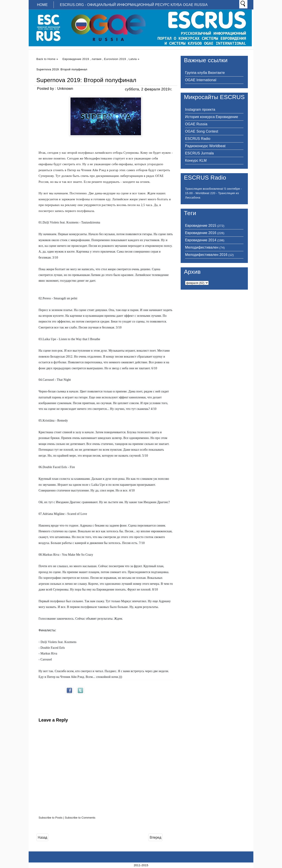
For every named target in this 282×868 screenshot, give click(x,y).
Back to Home (46, 59)
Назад (42, 837)
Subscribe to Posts (50, 818)
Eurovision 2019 (115, 59)
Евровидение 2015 (201, 226)
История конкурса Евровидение (211, 117)
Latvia (133, 59)
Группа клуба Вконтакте (205, 73)
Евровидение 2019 (76, 59)
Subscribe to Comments (80, 818)
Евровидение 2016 (201, 233)
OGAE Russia (196, 124)
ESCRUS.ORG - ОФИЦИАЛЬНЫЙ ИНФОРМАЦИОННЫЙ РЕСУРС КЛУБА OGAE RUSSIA (134, 5)
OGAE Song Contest (202, 131)
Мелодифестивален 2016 (206, 255)
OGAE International (201, 80)
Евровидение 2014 (201, 240)
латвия (96, 59)
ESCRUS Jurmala (199, 153)
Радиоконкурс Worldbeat (205, 146)
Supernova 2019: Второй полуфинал (86, 80)
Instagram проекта (200, 110)
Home (42, 5)
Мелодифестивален (202, 247)
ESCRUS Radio (198, 139)
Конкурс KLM (196, 160)
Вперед (155, 837)
